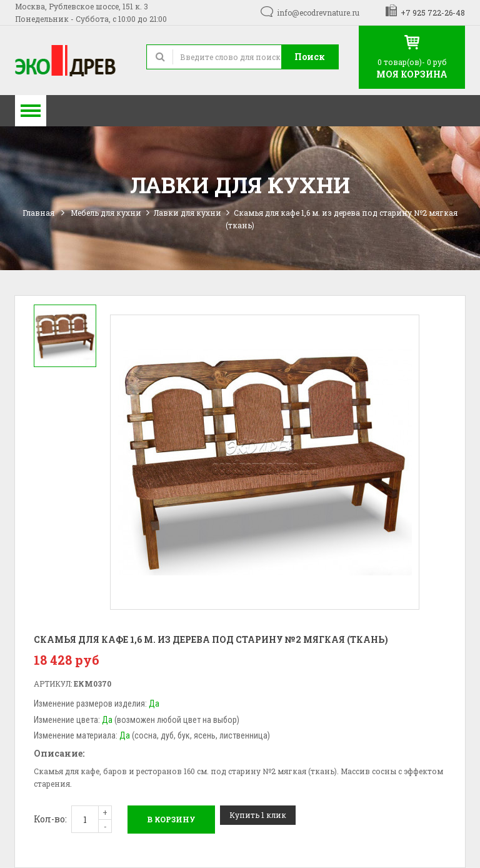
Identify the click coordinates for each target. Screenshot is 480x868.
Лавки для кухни (187, 213)
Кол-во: (50, 819)
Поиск (310, 57)
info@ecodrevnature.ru (318, 13)
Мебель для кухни (106, 213)
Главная (38, 213)
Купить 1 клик (258, 815)
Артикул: (53, 684)
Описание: (59, 753)
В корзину (171, 819)
